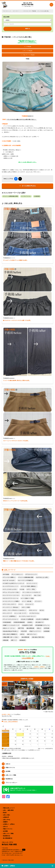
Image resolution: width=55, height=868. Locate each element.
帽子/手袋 (21, 628)
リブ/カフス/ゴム (26, 196)
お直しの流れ (6, 815)
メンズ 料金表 (28, 47)
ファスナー (39, 601)
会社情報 (8, 771)
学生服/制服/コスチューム (43, 625)
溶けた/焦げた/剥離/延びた (10, 634)
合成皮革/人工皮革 (28, 625)
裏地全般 (6, 640)
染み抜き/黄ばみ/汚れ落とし (11, 631)
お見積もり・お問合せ (9, 824)
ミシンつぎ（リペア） (21, 613)
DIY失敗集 (6, 574)
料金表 (5, 813)
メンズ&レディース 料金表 (27, 55)
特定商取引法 (9, 779)
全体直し (30, 622)
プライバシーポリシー (11, 783)
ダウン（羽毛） (32, 589)
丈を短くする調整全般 (27, 619)
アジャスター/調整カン (10, 577)
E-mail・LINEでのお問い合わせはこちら (12, 855)
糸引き (23, 634)
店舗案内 (5, 822)
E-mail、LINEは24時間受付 (11, 722)
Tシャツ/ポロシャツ (18, 574)
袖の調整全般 (26, 637)
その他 (22, 589)
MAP (24, 850)
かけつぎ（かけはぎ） (9, 580)
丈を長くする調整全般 (43, 619)
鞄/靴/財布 (23, 640)
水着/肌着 (37, 196)
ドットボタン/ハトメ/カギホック (32, 592)
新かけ (39, 628)
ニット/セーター (27, 595)
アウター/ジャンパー (32, 574)
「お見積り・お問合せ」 (39, 667)
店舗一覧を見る (49, 712)
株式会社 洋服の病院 (28, 5)
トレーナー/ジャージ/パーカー (11, 595)
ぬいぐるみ (38, 595)
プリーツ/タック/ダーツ (10, 604)
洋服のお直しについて (9, 808)
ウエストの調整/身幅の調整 (25, 11)
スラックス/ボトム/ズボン (10, 589)
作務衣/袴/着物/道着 (20, 622)
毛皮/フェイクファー (35, 631)
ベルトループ (30, 604)
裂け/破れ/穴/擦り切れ (38, 637)
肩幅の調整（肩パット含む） (11, 637)
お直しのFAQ (7, 820)
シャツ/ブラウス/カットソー (11, 586)
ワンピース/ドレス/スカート (11, 619)
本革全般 (47, 628)
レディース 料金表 (28, 51)
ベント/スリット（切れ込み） (11, 607)
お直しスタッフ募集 (11, 775)
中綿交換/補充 (7, 622)
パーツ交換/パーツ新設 (28, 598)
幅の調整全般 (31, 628)
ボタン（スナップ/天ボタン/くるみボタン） (15, 610)
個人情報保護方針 (8, 838)
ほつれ (42, 610)
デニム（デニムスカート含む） (12, 592)
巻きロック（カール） (9, 628)
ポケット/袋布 (26, 607)
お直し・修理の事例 (13, 11)
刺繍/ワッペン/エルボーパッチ (11, 625)
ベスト (21, 604)
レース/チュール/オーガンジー (28, 616)
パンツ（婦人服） (27, 601)
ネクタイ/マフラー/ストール (11, 598)
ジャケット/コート (32, 583)
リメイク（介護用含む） (10, 616)
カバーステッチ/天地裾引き (26, 580)
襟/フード (14, 640)
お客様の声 (6, 817)
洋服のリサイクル (10, 768)
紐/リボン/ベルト (32, 634)
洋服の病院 (5, 11)
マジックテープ (8, 613)
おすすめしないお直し (43, 577)
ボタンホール (33, 610)
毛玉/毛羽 (24, 631)
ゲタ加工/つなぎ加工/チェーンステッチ (14, 583)
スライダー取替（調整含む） (29, 586)
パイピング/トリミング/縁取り (11, 601)
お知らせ (8, 764)
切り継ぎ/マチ (40, 622)
